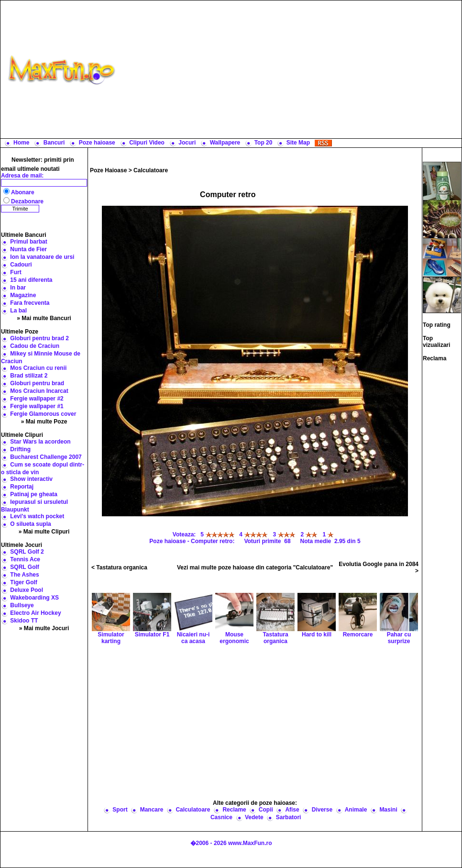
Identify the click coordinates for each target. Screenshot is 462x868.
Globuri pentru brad (37, 383)
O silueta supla (30, 524)
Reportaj (22, 487)
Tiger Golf (23, 582)
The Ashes (24, 575)
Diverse (322, 810)
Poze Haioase (108, 170)
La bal (18, 311)
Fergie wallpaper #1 (37, 406)
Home (21, 143)
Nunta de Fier (28, 249)
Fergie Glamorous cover (43, 414)
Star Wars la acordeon (40, 442)
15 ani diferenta (31, 280)
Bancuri (54, 143)
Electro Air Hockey (35, 613)
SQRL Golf (24, 567)
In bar (18, 288)
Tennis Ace (25, 559)
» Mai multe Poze (44, 422)
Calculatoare (151, 170)
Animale (356, 810)
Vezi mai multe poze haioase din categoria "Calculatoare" (255, 568)
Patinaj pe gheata (34, 494)
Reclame (234, 810)
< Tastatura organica (119, 568)
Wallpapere (225, 143)
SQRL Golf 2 (27, 552)
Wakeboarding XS (34, 598)
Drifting (20, 449)
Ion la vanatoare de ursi (42, 257)
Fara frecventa (30, 303)
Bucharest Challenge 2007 (46, 457)
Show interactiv (31, 479)
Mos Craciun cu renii (38, 368)
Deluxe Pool (27, 590)
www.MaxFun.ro (250, 843)
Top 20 (264, 143)
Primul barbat (28, 242)
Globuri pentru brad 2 (39, 338)
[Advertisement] (291, 69)
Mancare (152, 810)
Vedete (254, 817)
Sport (120, 810)
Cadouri (21, 265)
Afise (292, 810)
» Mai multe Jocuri (44, 628)
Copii (266, 810)
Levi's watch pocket (37, 516)
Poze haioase (97, 143)
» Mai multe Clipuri (44, 532)
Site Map (298, 143)
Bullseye (22, 605)
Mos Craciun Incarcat (39, 391)
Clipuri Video (147, 143)
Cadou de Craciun (35, 346)
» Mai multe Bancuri (44, 318)
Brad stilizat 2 (29, 376)
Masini (388, 810)
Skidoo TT (24, 621)
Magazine (23, 295)
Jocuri (187, 143)
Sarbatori (289, 817)
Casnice (221, 817)
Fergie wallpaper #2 (37, 399)
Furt (16, 272)
